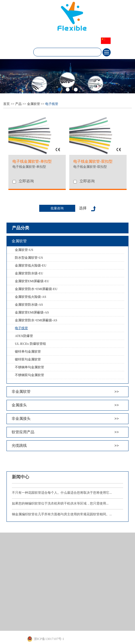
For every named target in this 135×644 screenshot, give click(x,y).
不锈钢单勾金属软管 (29, 367)
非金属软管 (21, 392)
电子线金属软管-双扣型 (90, 167)
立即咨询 (26, 181)
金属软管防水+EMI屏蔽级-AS (36, 320)
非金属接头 (21, 419)
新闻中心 (21, 477)
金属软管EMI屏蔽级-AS (32, 312)
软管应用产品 (23, 432)
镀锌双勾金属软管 (28, 359)
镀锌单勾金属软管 (28, 352)
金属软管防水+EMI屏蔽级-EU (36, 289)
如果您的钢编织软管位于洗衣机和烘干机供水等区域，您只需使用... (60, 503)
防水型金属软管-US (29, 258)
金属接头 (19, 405)
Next (4, 76)
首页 (6, 104)
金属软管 (34, 104)
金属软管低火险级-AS (30, 297)
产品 (18, 104)
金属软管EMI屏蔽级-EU (32, 281)
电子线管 (52, 104)
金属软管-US (24, 250)
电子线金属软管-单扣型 (29, 167)
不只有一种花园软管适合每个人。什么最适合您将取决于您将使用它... (62, 493)
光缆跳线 (19, 446)
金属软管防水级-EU (29, 273)
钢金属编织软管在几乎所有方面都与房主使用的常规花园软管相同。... (62, 514)
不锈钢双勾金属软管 (29, 375)
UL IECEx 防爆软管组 (30, 344)
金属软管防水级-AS (29, 305)
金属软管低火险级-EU (31, 265)
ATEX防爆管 (24, 336)
